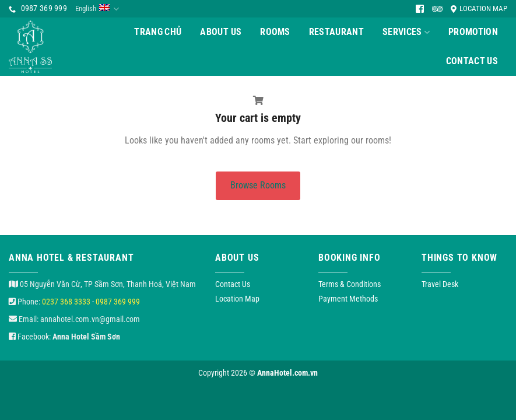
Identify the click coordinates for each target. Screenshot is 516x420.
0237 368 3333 (66, 302)
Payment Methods (348, 299)
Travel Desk (440, 284)
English (97, 9)
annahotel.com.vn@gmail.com (90, 319)
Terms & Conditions (350, 284)
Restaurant (336, 32)
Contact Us (472, 61)
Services (406, 32)
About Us (221, 32)
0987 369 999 (118, 302)
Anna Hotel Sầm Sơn (86, 337)
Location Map (479, 8)
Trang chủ (158, 32)
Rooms (275, 32)
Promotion (473, 32)
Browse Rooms (258, 185)
